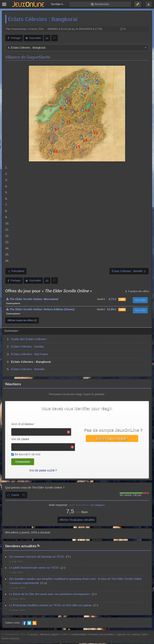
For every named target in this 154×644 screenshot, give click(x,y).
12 (44, 583)
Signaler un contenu (128, 634)
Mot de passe (20, 439)
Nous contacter (11, 638)
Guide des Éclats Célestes (29, 339)
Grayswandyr (19, 29)
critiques (98, 505)
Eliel (41, 29)
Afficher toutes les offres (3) (22, 320)
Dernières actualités (21, 546)
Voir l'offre (140, 300)
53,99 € (112, 309)
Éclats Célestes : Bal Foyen (30, 354)
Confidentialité (78, 634)
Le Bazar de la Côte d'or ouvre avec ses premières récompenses (50, 594)
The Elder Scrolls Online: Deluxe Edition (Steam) (40, 309)
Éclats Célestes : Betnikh (28, 369)
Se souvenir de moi (27, 454)
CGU (65, 634)
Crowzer (32, 29)
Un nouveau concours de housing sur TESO (37, 557)
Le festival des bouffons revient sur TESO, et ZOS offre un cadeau (50, 605)
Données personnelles (101, 634)
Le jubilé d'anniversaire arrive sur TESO (34, 568)
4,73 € (112, 299)
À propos (33, 634)
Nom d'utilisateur (23, 424)
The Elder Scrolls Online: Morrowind (32, 299)
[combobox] (77, 48)
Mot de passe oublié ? (43, 470)
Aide (144, 634)
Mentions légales (50, 634)
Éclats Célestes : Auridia (27, 347)
